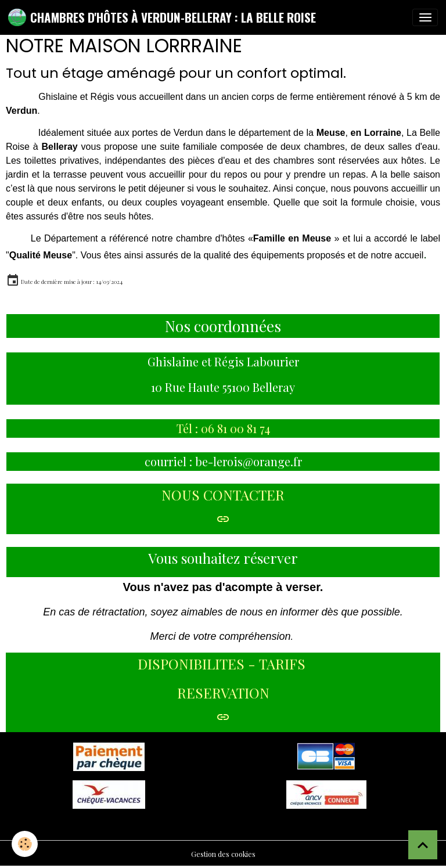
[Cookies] (25, 844)
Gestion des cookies (223, 854)
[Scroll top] (423, 845)
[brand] (162, 17)
